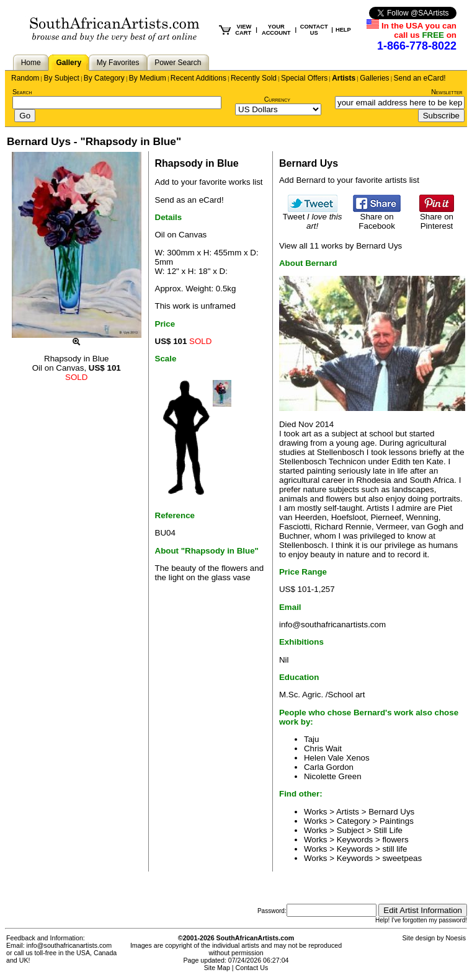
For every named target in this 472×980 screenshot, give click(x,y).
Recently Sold (254, 78)
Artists (344, 78)
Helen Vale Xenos (337, 758)
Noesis (456, 938)
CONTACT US (314, 30)
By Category (104, 78)
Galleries (374, 78)
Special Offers (304, 78)
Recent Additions (198, 78)
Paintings (397, 821)
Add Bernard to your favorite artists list (349, 180)
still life (394, 849)
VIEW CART (243, 30)
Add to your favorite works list (209, 182)
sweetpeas (402, 858)
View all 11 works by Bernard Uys (341, 246)
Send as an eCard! (189, 200)
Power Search (178, 63)
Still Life (388, 830)
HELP (343, 30)
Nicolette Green (333, 776)
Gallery (69, 63)
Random (25, 78)
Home (31, 63)
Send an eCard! (420, 78)
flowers (395, 840)
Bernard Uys (391, 812)
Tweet (313, 218)
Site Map (217, 968)
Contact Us (252, 968)
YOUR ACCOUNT (276, 30)
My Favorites (118, 63)
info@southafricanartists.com (332, 625)
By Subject (61, 78)
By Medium (148, 78)
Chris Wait (323, 748)
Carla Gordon (329, 767)
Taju (311, 739)
